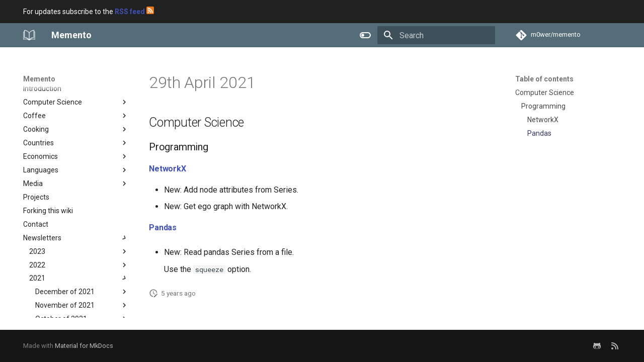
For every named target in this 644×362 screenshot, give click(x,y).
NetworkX (168, 169)
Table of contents (544, 79)
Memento (39, 79)
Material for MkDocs (84, 346)
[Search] (436, 35)
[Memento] (29, 35)
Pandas (163, 228)
